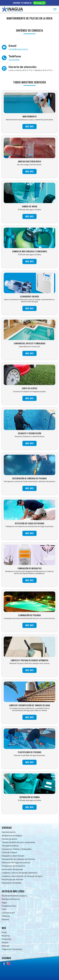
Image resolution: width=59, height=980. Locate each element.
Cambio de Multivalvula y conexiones (18, 842)
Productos (6, 939)
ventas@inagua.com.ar (18, 49)
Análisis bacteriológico (12, 836)
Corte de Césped (9, 852)
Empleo (5, 943)
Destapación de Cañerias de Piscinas (18, 859)
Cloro (4, 909)
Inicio (4, 932)
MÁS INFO (29, 126)
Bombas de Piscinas (11, 899)
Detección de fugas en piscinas (16, 863)
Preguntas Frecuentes (12, 949)
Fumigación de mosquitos (13, 866)
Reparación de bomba (11, 883)
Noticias (5, 946)
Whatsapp (39, 3)
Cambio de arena (9, 839)
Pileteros (6, 916)
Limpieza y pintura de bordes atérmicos (20, 873)
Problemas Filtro (9, 906)
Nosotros (6, 936)
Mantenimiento (9, 832)
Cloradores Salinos (10, 846)
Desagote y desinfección (13, 856)
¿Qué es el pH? (8, 913)
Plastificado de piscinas (12, 880)
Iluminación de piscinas (12, 869)
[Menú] (55, 9)
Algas (4, 903)
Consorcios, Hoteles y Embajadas (17, 849)
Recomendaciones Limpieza (14, 896)
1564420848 (14, 60)
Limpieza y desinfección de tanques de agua (22, 876)
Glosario (5, 919)
